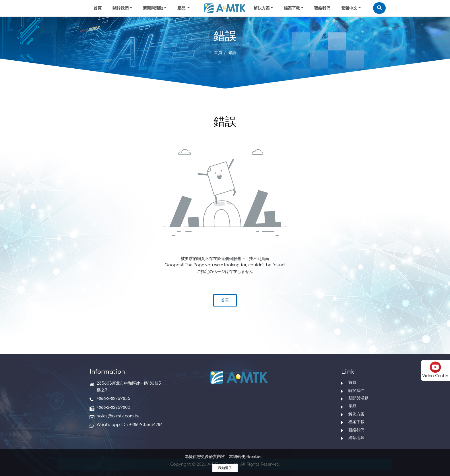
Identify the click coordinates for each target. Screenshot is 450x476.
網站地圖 (356, 438)
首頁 (98, 8)
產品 (352, 406)
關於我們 (121, 8)
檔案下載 (292, 8)
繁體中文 (349, 8)
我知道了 (225, 468)
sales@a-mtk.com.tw (118, 416)
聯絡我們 (322, 8)
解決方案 (262, 8)
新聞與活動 (153, 8)
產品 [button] (182, 8)
